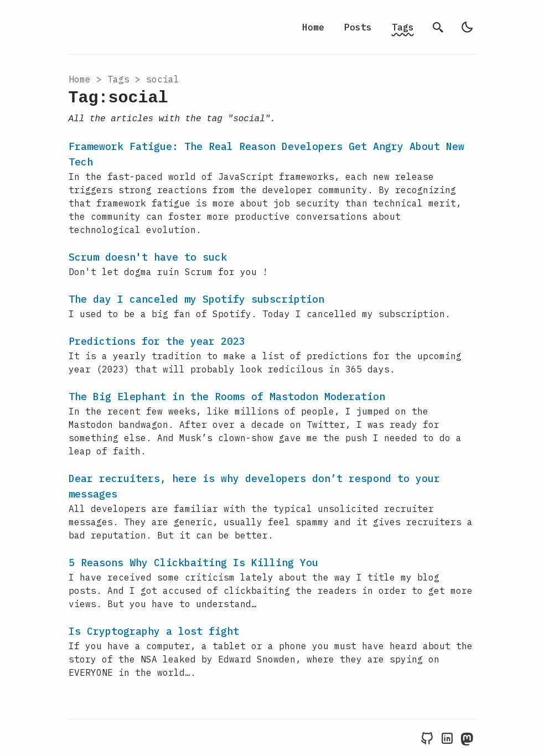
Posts (358, 27)
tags (118, 79)
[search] (438, 27)
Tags (403, 27)
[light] (467, 27)
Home (313, 27)
